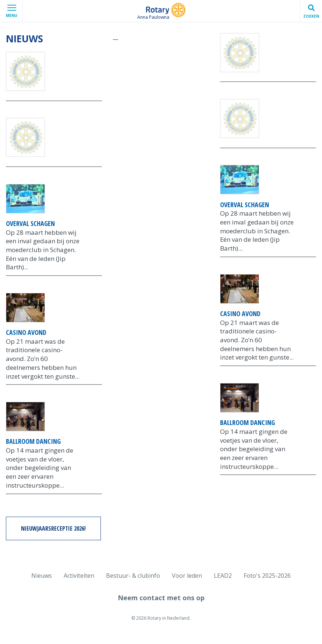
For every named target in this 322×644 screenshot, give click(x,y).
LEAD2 (223, 576)
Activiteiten (79, 576)
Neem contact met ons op (161, 598)
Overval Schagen (30, 223)
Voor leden (187, 576)
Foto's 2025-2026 (267, 576)
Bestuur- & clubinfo (133, 576)
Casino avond (26, 332)
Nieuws (42, 576)
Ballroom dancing (33, 441)
